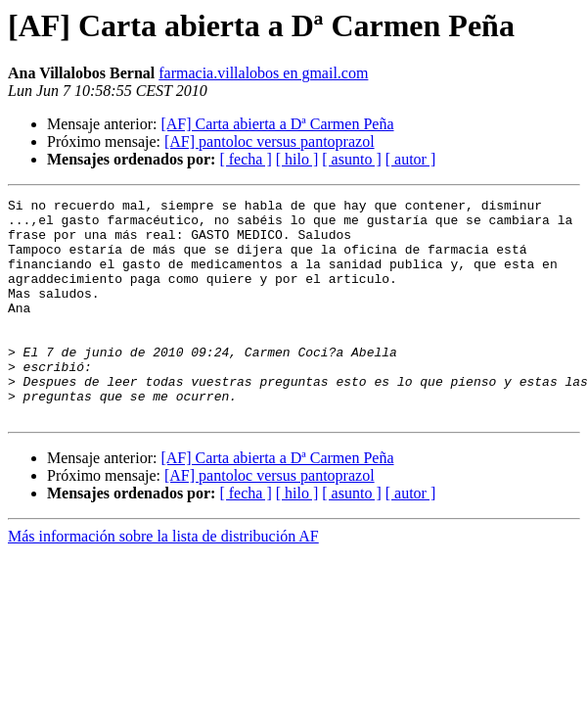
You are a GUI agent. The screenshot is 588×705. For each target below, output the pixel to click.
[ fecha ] (245, 159)
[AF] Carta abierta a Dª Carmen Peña (277, 124)
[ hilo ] (297, 159)
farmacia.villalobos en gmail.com (263, 73)
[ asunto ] (351, 159)
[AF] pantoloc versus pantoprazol (270, 141)
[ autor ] (411, 159)
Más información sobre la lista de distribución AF (163, 580)
